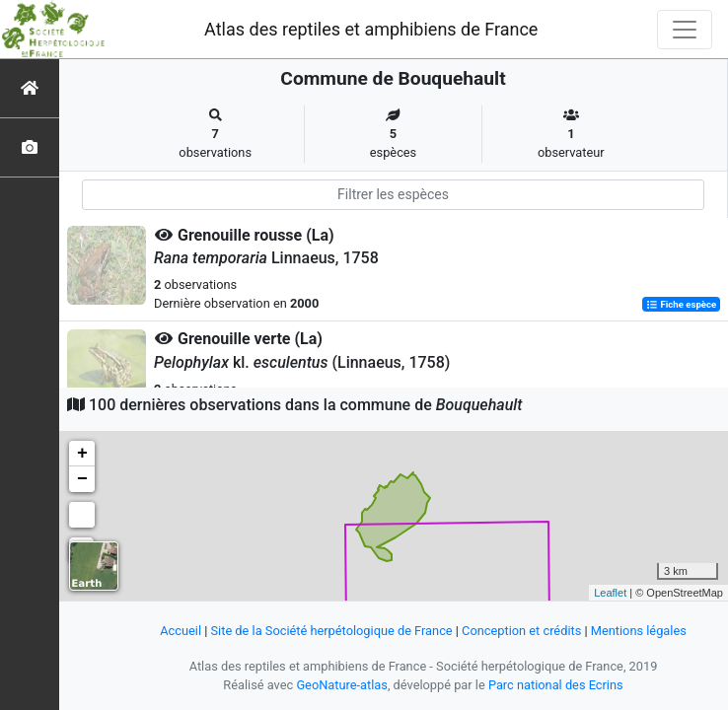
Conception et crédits (521, 631)
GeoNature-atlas (342, 685)
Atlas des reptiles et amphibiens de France (371, 29)
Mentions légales (639, 631)
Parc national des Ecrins (556, 685)
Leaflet (610, 593)
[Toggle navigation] (685, 30)
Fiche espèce (681, 304)
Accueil (181, 631)
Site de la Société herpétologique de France (332, 631)
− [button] (82, 479)
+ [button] (82, 454)
